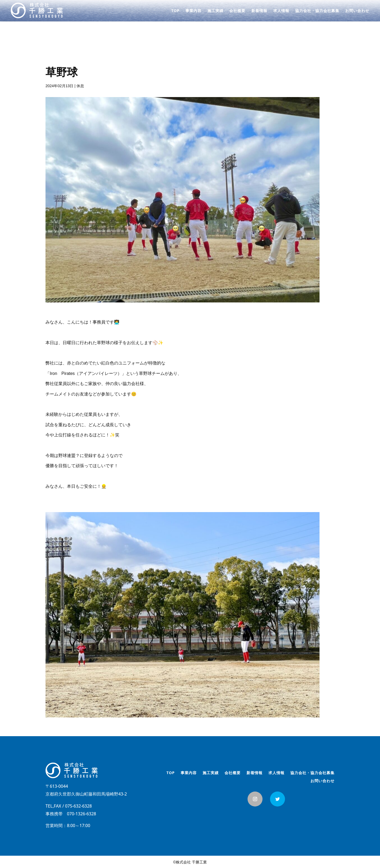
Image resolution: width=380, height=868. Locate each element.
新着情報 (259, 11)
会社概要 (237, 11)
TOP (175, 11)
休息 (80, 86)
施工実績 (215, 11)
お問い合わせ (357, 11)
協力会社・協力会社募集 (317, 11)
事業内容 (193, 11)
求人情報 (281, 11)
